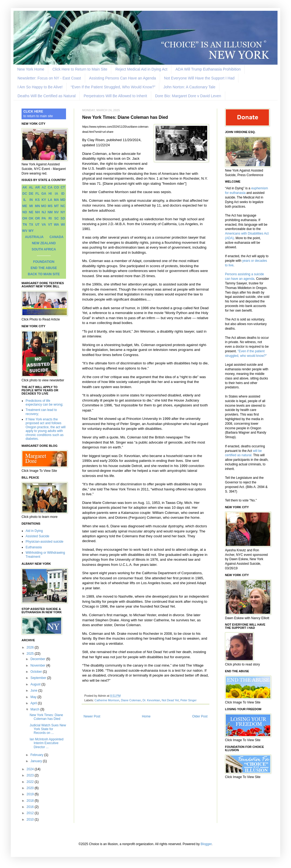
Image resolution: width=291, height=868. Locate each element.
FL (38, 194)
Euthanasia (34, 547)
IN (31, 200)
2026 (31, 647)
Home (146, 716)
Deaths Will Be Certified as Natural (47, 96)
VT (50, 225)
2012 (31, 813)
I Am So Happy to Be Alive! (40, 87)
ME (25, 206)
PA (44, 218)
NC (63, 206)
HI (50, 194)
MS (50, 206)
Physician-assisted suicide (44, 542)
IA (57, 194)
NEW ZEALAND (44, 243)
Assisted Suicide (37, 536)
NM (50, 212)
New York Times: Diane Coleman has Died (46, 717)
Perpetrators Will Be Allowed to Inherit (115, 96)
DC (25, 194)
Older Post (200, 716)
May (34, 697)
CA (50, 187)
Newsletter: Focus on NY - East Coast (49, 78)
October (37, 672)
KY (44, 200)
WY (31, 231)
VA (44, 225)
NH (37, 212)
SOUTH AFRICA (44, 249)
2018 (31, 801)
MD (63, 200)
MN (38, 206)
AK (25, 187)
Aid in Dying (34, 531)
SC (56, 218)
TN (25, 225)
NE (31, 212)
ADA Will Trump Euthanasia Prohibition (208, 69)
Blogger (206, 844)
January (37, 761)
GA (44, 194)
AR (37, 187)
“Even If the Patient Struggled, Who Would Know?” (113, 87)
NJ (44, 212)
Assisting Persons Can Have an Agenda (123, 78)
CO (57, 187)
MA (56, 200)
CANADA (57, 237)
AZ (44, 187)
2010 (31, 820)
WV (25, 231)
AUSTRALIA (34, 237)
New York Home (31, 69)
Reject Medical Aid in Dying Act (141, 69)
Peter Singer (189, 700)
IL (25, 200)
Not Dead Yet (170, 700)
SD (63, 218)
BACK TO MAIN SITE (44, 274)
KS (38, 200)
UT (37, 225)
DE (31, 194)
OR (37, 218)
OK (31, 218)
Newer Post (92, 716)
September (39, 678)
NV (56, 212)
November (38, 665)
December (38, 659)
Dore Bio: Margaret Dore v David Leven (188, 96)
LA (50, 200)
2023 (31, 775)
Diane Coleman (131, 700)
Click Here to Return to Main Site (80, 69)
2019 (31, 794)
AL (31, 187)
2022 (31, 782)
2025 (31, 654)
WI (63, 225)
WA (56, 225)
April (34, 703)
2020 (31, 788)
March (35, 709)
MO (44, 206)
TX (31, 225)
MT (56, 206)
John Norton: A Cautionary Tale (189, 87)
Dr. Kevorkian (151, 700)
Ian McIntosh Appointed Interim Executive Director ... (46, 743)
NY (63, 212)
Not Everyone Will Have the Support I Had (199, 78)
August (36, 684)
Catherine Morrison (107, 700)
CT (63, 187)
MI (31, 206)
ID (63, 194)
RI (50, 218)
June (34, 691)
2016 (31, 807)
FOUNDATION (44, 262)
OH (25, 218)
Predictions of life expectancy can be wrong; (44, 403)
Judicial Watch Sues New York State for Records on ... (48, 729)
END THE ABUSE (44, 268)
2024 (31, 769)
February (37, 755)
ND (25, 212)
